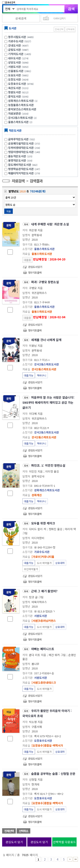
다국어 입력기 (59, 18)
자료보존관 (15, 113)
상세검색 (21, 18)
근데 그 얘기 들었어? (44, 591)
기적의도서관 (16, 54)
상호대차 (60, 563)
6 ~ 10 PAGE (70, 859)
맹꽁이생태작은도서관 (25, 152)
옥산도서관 (15, 88)
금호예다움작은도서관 (25, 143)
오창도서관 (15, 79)
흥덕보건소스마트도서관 (22, 109)
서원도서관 (15, 67)
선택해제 (70, 29)
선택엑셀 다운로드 (64, 842)
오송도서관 (15, 75)
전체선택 (59, 29)
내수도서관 (15, 58)
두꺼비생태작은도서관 (25, 148)
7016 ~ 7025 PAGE (76, 859)
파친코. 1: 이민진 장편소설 (48, 465)
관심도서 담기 (14, 842)
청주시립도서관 (17, 37)
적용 (9, 211)
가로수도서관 (16, 41)
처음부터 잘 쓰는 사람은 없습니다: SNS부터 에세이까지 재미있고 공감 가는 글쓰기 (48, 402)
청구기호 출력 (35, 272)
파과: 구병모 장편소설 (45, 282)
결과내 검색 (9, 2)
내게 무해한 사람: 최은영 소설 (50, 224)
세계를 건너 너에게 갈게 (46, 340)
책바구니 (42, 375)
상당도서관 (15, 62)
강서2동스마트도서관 (20, 118)
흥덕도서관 (15, 96)
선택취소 (23, 831)
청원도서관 (15, 92)
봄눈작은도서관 (21, 156)
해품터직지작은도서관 (25, 173)
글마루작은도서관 (22, 139)
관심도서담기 (35, 267)
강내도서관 (15, 45)
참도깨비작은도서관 (23, 165)
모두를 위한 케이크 (43, 523)
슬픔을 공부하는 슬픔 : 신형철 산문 (53, 774)
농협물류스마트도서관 (21, 105)
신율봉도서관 (16, 71)
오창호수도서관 (17, 84)
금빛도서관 (15, 50)
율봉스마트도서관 (18, 122)
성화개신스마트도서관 (21, 101)
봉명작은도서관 (21, 160)
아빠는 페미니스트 (43, 649)
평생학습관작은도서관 (25, 169)
